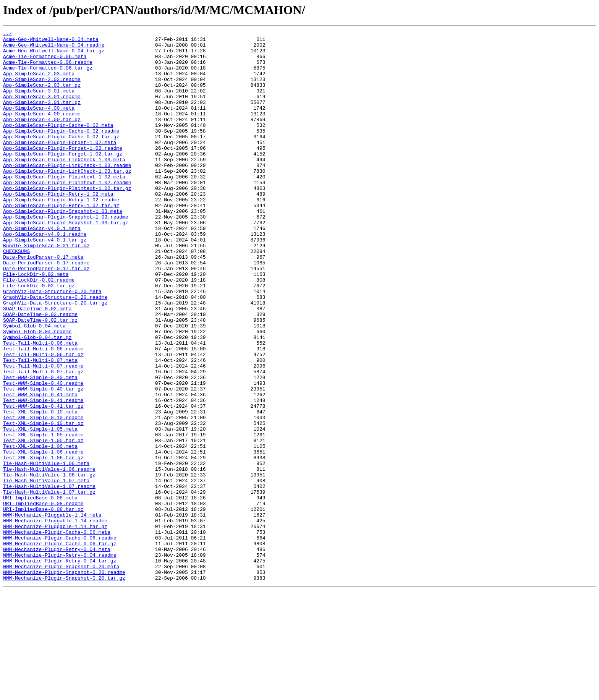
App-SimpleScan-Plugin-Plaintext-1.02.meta (64, 206)
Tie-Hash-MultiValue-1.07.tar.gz (49, 585)
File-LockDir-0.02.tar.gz (39, 337)
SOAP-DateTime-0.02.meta (37, 365)
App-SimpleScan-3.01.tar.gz (42, 117)
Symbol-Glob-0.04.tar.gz (37, 399)
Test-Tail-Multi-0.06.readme (43, 413)
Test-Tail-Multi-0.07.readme (43, 433)
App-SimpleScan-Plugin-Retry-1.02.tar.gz (61, 241)
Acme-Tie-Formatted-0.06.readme (48, 69)
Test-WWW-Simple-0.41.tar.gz (43, 481)
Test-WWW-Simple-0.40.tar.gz (43, 461)
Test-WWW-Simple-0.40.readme (43, 454)
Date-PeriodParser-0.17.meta (43, 303)
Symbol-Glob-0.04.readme (37, 392)
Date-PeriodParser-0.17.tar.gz (46, 316)
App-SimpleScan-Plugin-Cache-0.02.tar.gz (61, 158)
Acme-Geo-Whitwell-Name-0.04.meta (51, 41)
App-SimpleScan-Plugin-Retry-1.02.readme (61, 234)
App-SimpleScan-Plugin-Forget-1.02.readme (63, 172)
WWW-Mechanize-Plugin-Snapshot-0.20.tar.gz (64, 688)
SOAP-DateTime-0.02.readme (40, 371)
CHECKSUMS (16, 296)
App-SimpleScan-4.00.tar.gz (42, 138)
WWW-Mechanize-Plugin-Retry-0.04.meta (57, 653)
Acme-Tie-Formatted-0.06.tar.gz (48, 76)
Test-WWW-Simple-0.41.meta (40, 468)
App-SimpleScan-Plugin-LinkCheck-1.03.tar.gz (67, 199)
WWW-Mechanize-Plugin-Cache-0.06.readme (60, 640)
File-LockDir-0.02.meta (36, 323)
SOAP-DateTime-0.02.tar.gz (40, 378)
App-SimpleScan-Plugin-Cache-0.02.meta (58, 144)
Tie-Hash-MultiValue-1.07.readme (49, 578)
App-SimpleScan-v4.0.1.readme (45, 275)
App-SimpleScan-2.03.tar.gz (42, 96)
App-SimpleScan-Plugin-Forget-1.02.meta (60, 165)
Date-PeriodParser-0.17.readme (46, 309)
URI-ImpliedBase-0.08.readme (43, 598)
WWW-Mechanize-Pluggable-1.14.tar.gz (55, 626)
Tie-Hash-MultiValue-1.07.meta (46, 571)
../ (7, 34)
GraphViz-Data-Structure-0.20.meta (52, 344)
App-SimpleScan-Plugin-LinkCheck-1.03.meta (64, 186)
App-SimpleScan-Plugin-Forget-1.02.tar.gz (63, 179)
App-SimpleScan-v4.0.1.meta (42, 268)
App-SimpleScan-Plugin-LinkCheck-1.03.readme (67, 193)
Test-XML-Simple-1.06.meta (40, 530)
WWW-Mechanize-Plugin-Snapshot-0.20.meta (61, 674)
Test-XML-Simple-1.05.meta (40, 509)
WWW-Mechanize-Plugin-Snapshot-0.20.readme (64, 681)
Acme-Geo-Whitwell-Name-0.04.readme (54, 48)
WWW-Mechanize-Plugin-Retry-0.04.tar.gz (60, 667)
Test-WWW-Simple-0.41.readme (43, 475)
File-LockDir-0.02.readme (39, 330)
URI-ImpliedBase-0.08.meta (40, 591)
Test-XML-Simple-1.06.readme (43, 536)
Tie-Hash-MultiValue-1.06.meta (46, 550)
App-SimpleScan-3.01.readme (42, 110)
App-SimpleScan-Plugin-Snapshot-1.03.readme (66, 254)
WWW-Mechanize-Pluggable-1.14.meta (52, 612)
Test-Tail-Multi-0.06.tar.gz (43, 420)
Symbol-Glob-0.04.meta (34, 385)
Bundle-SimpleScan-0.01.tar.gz (46, 289)
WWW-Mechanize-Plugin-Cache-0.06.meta (57, 633)
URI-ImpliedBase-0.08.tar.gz (43, 605)
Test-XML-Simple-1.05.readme (43, 516)
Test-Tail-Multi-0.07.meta (40, 426)
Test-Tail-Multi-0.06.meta (40, 406)
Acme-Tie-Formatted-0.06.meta (45, 62)
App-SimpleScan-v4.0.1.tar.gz (45, 282)
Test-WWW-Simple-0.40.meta (40, 447)
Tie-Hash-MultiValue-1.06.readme (49, 557)
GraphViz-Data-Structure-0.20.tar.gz (55, 358)
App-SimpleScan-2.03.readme (42, 89)
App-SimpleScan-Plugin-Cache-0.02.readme (61, 151)
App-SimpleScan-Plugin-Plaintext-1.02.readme (67, 213)
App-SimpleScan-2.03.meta (39, 83)
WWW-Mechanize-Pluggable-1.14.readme (55, 619)
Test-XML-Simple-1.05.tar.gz (43, 523)
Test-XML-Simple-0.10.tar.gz (43, 502)
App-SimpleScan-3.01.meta (39, 103)
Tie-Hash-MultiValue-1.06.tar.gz (49, 564)
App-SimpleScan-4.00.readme (42, 131)
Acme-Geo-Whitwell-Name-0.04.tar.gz (54, 55)
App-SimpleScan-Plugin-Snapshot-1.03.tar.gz (66, 261)
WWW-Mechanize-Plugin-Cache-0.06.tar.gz (60, 647)
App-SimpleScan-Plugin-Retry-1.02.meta (58, 227)
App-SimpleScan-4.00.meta (39, 124)
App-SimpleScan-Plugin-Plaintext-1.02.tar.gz (67, 220)
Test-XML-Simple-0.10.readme (43, 495)
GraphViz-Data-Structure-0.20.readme (55, 351)
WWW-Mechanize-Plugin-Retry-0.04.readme (60, 660)
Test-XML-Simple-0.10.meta (40, 488)
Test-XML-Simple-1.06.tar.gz (43, 543)
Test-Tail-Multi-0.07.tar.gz (43, 440)
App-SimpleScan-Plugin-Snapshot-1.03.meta (63, 248)
